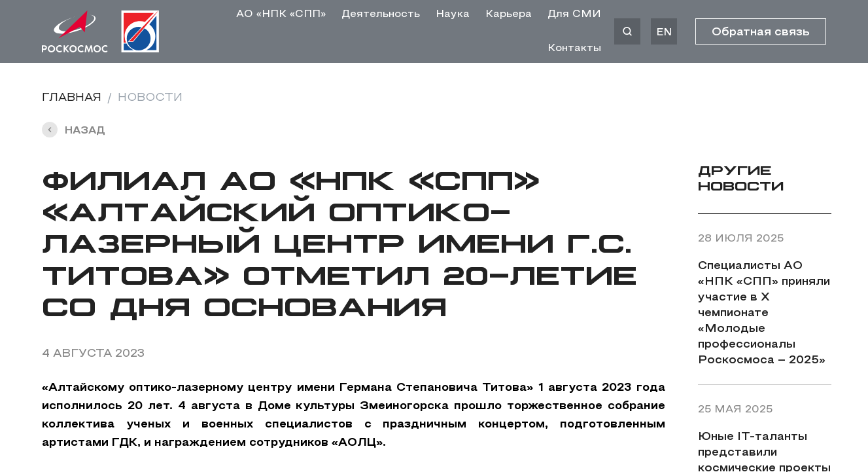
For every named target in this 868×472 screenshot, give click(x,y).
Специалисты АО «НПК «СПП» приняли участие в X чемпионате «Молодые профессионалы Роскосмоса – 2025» (764, 313)
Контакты (574, 48)
